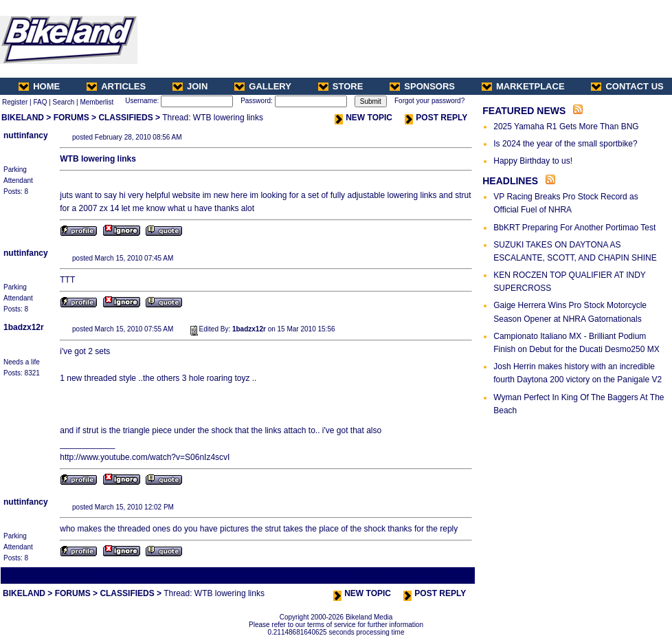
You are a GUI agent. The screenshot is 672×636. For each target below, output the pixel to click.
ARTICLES (116, 86)
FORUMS (71, 118)
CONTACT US (627, 86)
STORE (341, 86)
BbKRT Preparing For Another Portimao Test (574, 228)
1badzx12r (24, 327)
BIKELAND (23, 118)
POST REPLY (436, 118)
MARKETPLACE (523, 86)
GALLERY (263, 86)
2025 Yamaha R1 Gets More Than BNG (566, 127)
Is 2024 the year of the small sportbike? (565, 144)
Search (64, 102)
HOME (39, 86)
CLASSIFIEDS (125, 118)
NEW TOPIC (363, 118)
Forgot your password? (429, 101)
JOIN (190, 86)
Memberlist (97, 102)
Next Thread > (449, 575)
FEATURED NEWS (524, 111)
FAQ (40, 102)
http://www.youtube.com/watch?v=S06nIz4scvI (145, 457)
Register (15, 102)
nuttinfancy (26, 135)
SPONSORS (422, 86)
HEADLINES (510, 181)
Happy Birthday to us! (533, 161)
